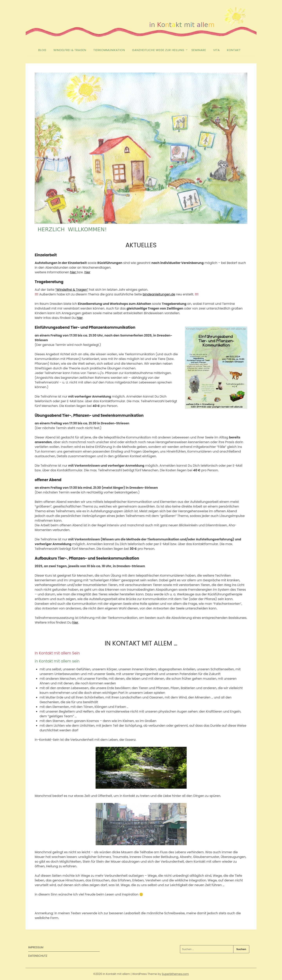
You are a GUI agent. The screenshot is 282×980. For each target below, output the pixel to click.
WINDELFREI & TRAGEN (70, 50)
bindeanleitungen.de (159, 294)
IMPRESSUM (36, 947)
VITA (216, 50)
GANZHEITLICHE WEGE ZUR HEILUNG (158, 50)
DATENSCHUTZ (38, 956)
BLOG (42, 50)
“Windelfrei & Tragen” (72, 290)
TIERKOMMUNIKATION (109, 50)
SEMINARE (199, 50)
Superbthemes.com (175, 974)
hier (73, 272)
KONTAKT (234, 50)
